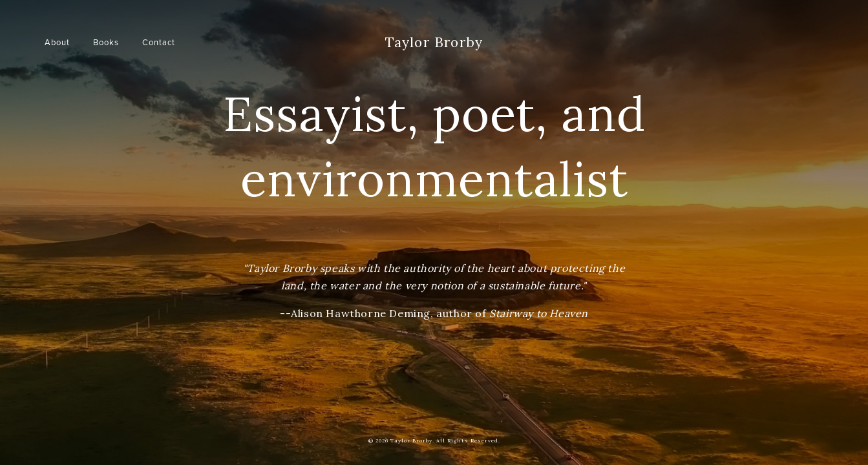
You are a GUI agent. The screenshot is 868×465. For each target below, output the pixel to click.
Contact (159, 42)
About (57, 42)
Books (106, 42)
